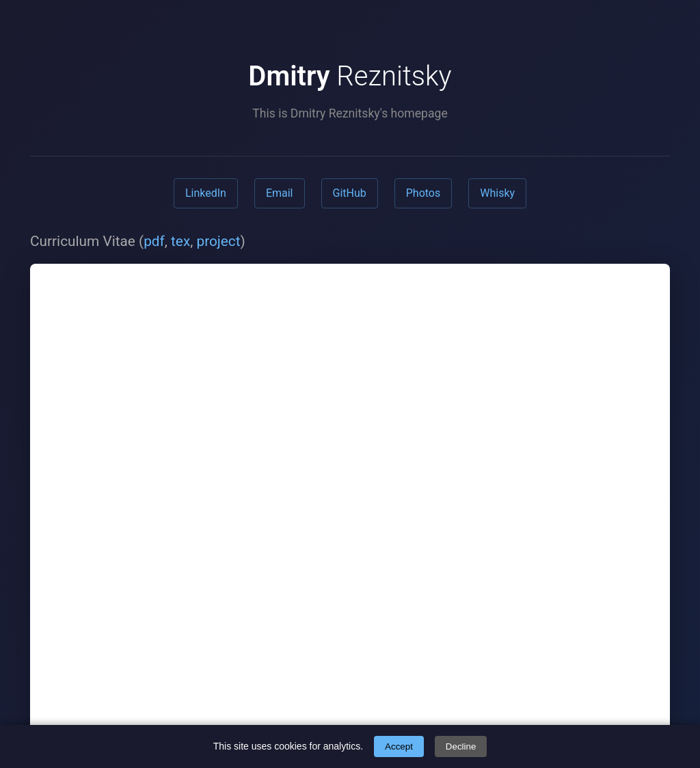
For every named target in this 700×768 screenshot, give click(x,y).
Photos (423, 193)
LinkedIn (206, 193)
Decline (461, 746)
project (218, 241)
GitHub (350, 193)
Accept (399, 746)
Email (280, 193)
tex (180, 241)
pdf (154, 241)
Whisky (497, 193)
